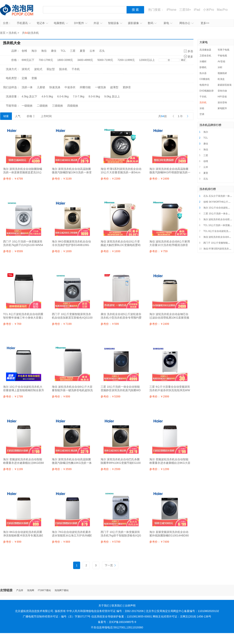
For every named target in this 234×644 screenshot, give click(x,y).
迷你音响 (222, 102)
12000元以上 (147, 60)
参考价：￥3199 (62, 179)
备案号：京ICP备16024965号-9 (117, 622)
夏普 (82, 51)
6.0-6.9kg (63, 96)
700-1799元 (46, 60)
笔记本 (42, 23)
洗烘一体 (27, 87)
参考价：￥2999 (159, 396)
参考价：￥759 (158, 251)
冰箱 (202, 108)
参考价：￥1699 (62, 251)
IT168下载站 (44, 590)
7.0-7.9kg (79, 96)
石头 (102, 51)
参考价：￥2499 (159, 179)
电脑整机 (61, 23)
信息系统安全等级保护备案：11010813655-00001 (122, 616)
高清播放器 (205, 50)
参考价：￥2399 (110, 179)
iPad (197, 10)
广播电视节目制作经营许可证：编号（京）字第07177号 (57, 616)
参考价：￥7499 (159, 542)
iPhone (171, 10)
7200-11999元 (126, 60)
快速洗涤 (55, 87)
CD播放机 (205, 79)
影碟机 (203, 67)
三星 (73, 51)
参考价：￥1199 (13, 469)
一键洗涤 (100, 87)
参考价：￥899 (61, 396)
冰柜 (220, 67)
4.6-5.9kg (47, 96)
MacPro (222, 10)
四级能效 (73, 106)
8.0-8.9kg (94, 96)
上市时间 (46, 116)
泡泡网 (31, 590)
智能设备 (115, 23)
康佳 (54, 51)
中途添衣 (70, 87)
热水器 (203, 73)
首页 (3, 33)
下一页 (110, 565)
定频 (24, 78)
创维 (24, 51)
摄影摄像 (135, 23)
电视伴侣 (204, 85)
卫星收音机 (205, 56)
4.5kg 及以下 (29, 96)
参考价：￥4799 (13, 179)
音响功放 (222, 91)
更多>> (205, 23)
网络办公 (187, 23)
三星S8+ (185, 10)
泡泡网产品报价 (20, 10)
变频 (34, 78)
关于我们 (104, 606)
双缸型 (51, 69)
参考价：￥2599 (110, 469)
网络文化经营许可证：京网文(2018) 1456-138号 (182, 616)
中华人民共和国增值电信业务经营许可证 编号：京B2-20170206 (105, 611)
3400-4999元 (85, 60)
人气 (18, 116)
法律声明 (130, 606)
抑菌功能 (85, 87)
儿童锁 (41, 87)
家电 (168, 23)
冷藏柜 (203, 61)
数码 (152, 23)
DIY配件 (81, 23)
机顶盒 (221, 79)
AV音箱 (221, 61)
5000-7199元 (105, 60)
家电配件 (222, 108)
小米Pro (209, 10)
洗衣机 (13, 33)
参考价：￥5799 (110, 542)
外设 (98, 23)
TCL (63, 51)
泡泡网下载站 (62, 590)
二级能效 (42, 106)
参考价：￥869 (61, 542)
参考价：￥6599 (13, 251)
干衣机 (76, 69)
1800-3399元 (65, 60)
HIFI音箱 (222, 97)
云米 (92, 51)
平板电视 (222, 56)
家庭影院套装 (225, 85)
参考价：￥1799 (13, 396)
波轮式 (38, 69)
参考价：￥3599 (62, 469)
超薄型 (114, 87)
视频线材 (222, 73)
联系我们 (117, 606)
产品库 (20, 590)
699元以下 (28, 60)
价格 (31, 116)
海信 (44, 51)
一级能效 (27, 106)
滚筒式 (26, 69)
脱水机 (63, 69)
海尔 (34, 51)
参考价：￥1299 (159, 469)
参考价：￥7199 (62, 324)
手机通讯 (24, 23)
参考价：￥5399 (110, 396)
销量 (6, 116)
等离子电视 (223, 50)
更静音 (127, 87)
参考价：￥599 (110, 324)
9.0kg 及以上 (112, 96)
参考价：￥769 (12, 324)
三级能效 (58, 106)
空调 (202, 114)
